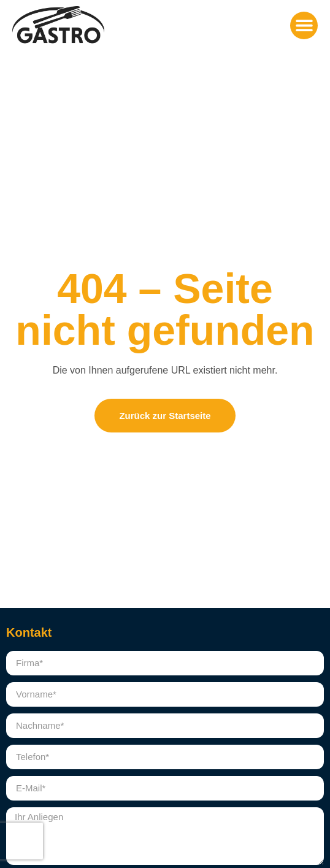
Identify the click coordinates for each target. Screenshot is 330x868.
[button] (304, 25)
